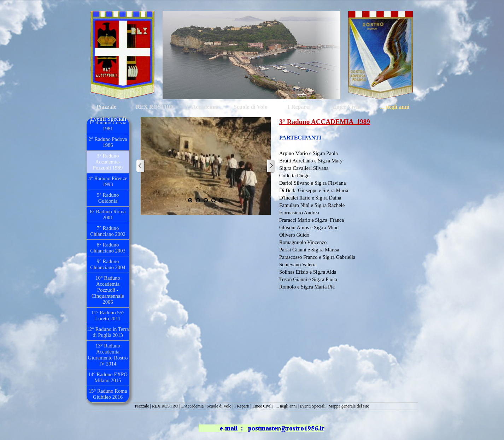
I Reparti (242, 406)
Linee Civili (263, 406)
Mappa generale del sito (349, 406)
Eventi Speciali (313, 406)
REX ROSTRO (165, 406)
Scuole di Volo (219, 406)
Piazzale (142, 406)
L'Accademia (192, 406)
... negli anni (286, 406)
